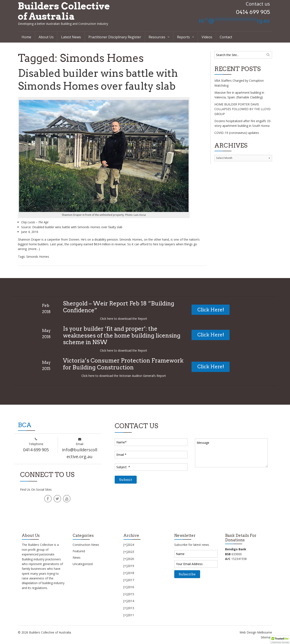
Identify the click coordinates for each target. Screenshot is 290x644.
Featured (79, 551)
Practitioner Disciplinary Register (115, 37)
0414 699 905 (253, 12)
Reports (183, 37)
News (77, 557)
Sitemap (266, 637)
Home (26, 37)
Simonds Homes (38, 257)
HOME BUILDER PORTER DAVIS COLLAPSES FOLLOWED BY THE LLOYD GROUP (242, 109)
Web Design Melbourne (256, 632)
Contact (226, 37)
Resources (157, 37)
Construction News (86, 545)
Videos (207, 37)
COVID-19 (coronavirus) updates (237, 133)
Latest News (71, 37)
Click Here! (211, 310)
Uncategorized (83, 564)
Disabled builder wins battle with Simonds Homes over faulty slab (101, 79)
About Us (46, 37)
